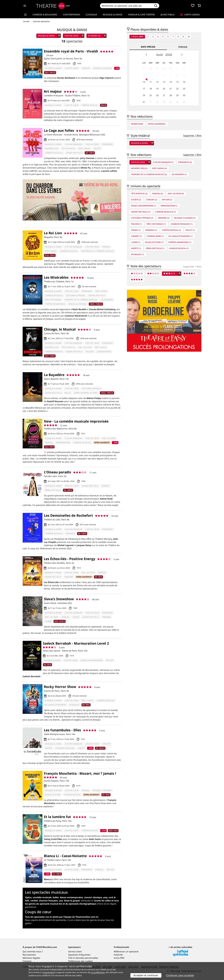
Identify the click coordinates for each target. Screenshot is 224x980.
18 (151, 89)
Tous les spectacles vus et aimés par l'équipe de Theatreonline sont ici (62, 917)
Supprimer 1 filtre (192, 135)
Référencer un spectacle (126, 951)
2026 (169, 55)
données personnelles (87, 958)
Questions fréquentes (79, 955)
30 (164, 69)
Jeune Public (168, 15)
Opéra (28, 897)
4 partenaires (49, 972)
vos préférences (98, 972)
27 (144, 69)
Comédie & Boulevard (45, 15)
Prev (146, 55)
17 (144, 89)
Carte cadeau (190, 15)
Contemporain (72, 15)
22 (177, 89)
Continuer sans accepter (180, 975)
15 (177, 82)
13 (164, 82)
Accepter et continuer (146, 975)
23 (184, 89)
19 (157, 89)
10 (189, 37)
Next (182, 55)
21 (171, 89)
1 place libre (137, 37)
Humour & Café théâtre (141, 15)
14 (171, 82)
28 (151, 69)
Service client (75, 951)
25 (151, 95)
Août (160, 55)
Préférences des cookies (80, 961)
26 (157, 95)
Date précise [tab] (148, 47)
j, (69, 901)
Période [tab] (183, 47)
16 (184, 82)
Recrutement (29, 955)
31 (171, 69)
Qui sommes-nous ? (33, 951)
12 (157, 82)
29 (157, 69)
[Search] (126, 6)
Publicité (118, 955)
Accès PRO (119, 958)
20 (164, 89)
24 (144, 95)
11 (151, 82)
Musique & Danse (113, 15)
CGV (70, 958)
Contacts (27, 961)
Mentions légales (31, 958)
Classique (91, 15)
